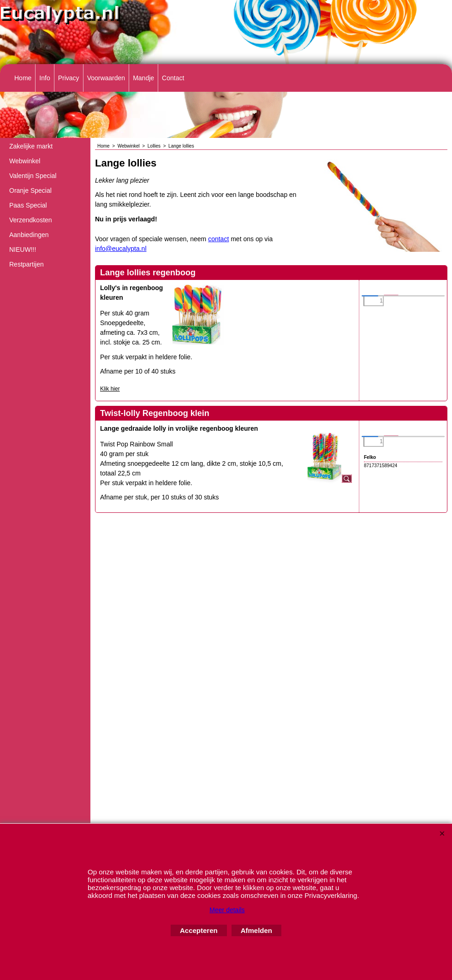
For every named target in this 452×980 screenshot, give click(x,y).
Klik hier (110, 389)
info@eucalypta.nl (121, 249)
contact (218, 239)
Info (45, 78)
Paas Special (28, 205)
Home (23, 78)
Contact (173, 78)
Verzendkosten (31, 220)
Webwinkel (25, 161)
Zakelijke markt (31, 146)
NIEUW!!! (23, 249)
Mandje (143, 78)
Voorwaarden (106, 78)
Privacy (69, 78)
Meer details (227, 910)
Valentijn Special (33, 176)
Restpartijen (27, 264)
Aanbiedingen (29, 235)
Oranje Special (30, 190)
